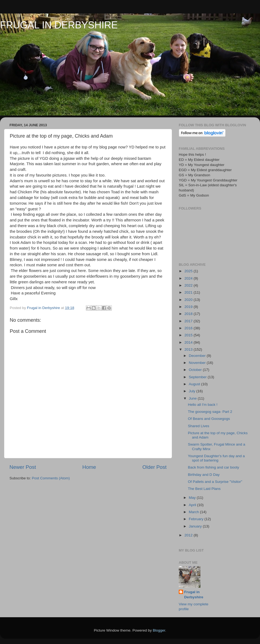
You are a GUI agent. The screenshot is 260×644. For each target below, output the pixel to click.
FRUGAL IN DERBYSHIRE (59, 25)
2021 (189, 292)
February (197, 519)
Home (89, 467)
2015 (189, 335)
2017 (189, 321)
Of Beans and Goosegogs (209, 419)
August (195, 384)
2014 (189, 342)
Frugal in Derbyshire (194, 595)
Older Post (155, 467)
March (194, 512)
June (193, 398)
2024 (189, 278)
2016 (189, 328)
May (193, 498)
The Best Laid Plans (204, 489)
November (198, 363)
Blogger (159, 630)
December (198, 356)
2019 (189, 307)
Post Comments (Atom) (51, 478)
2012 (189, 535)
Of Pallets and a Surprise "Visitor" (215, 482)
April (193, 505)
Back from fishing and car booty (214, 467)
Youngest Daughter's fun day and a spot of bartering (216, 458)
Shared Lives (199, 426)
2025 (189, 271)
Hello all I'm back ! (203, 405)
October (196, 370)
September (198, 377)
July (193, 391)
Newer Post (23, 467)
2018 (189, 314)
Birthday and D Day (204, 475)
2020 (189, 300)
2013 (189, 349)
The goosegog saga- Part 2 (210, 412)
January (196, 526)
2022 (189, 285)
